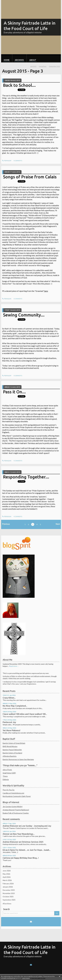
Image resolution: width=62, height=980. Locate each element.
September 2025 (9, 900)
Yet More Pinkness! (11, 730)
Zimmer (6, 834)
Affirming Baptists (10, 756)
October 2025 (8, 897)
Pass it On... (14, 392)
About (33, 60)
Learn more (26, 978)
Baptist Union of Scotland (12, 753)
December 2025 (9, 890)
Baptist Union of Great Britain (14, 743)
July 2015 (33, 66)
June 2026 (7, 871)
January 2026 (8, 887)
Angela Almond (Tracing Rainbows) (16, 810)
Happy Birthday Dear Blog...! (26, 858)
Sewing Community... (24, 315)
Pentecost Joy (9, 722)
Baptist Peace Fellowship (12, 750)
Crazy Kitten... (9, 698)
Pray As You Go (9, 790)
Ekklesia (6, 779)
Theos (5, 776)
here (46, 291)
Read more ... (14, 666)
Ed (4, 850)
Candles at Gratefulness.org (13, 793)
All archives (7, 904)
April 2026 (7, 877)
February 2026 (8, 884)
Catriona (7, 858)
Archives (19, 60)
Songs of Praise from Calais (30, 177)
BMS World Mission (10, 746)
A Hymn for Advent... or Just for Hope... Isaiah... (29, 850)
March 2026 (7, 880)
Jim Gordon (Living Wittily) (13, 807)
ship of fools (7, 770)
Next (58, 524)
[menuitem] (7, 58)
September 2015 (55, 66)
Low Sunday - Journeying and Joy (36, 826)
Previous (6, 524)
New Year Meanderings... (24, 834)
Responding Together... (26, 477)
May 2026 (6, 874)
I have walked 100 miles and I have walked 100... (25, 714)
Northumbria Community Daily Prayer (17, 796)
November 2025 (9, 893)
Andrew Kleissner (10, 826)
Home (7, 60)
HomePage (43, 66)
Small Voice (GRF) (9, 773)
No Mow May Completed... (15, 706)
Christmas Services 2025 (32, 842)
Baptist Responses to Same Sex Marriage (18, 759)
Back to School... (19, 85)
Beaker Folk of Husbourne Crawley (16, 813)
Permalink (7, 161)
